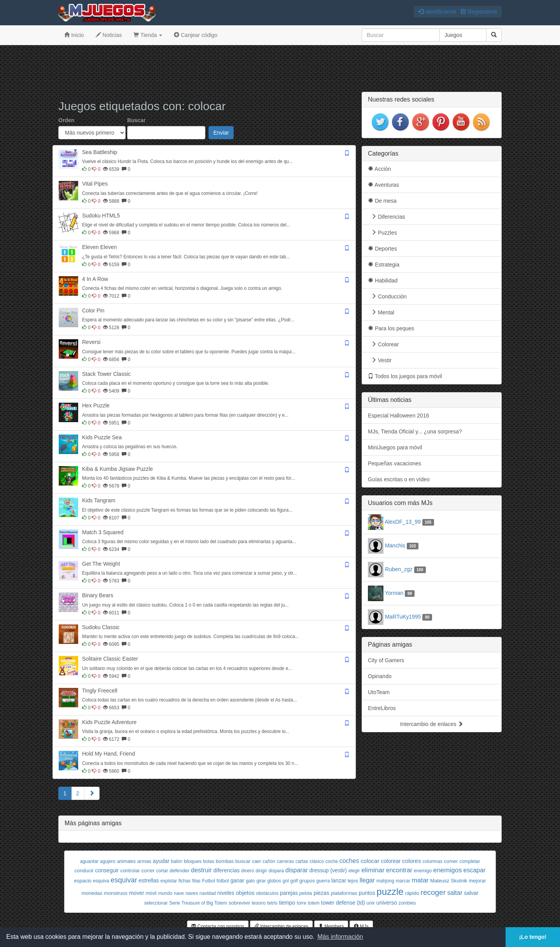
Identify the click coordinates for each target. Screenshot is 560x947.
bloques (193, 861)
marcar (403, 881)
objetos (245, 893)
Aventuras (383, 185)
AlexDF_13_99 (403, 522)
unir (371, 903)
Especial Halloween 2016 (398, 416)
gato (250, 881)
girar (261, 881)
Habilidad (383, 281)
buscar (243, 861)
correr (148, 871)
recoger (433, 892)
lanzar (339, 880)
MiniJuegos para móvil (395, 447)
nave (179, 893)
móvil (151, 893)
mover (137, 893)
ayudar (161, 861)
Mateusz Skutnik (449, 881)
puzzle (390, 892)
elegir (354, 871)
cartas (302, 861)
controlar (130, 871)
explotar (169, 881)
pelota (306, 893)
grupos (307, 881)
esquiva (101, 881)
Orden (66, 120)
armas (144, 861)
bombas (225, 861)
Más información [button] (340, 937)
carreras (285, 861)
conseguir (107, 870)
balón (177, 861)
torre (302, 903)
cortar (162, 871)
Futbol (209, 881)
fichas (185, 881)
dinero (248, 871)
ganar (237, 880)
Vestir (380, 360)
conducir (84, 871)
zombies (407, 903)
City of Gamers (386, 660)
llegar (367, 880)
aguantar (89, 861)
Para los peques (391, 328)
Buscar (136, 120)
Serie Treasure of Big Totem (198, 903)
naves (192, 893)
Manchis (395, 545)
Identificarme (437, 12)
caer (256, 861)
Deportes (382, 249)
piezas (321, 893)
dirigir (261, 871)
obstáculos (267, 893)
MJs (361, 926)
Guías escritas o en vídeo (399, 479)
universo (387, 903)
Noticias (109, 35)
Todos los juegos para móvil (405, 376)
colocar (370, 861)
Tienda (148, 35)
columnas (432, 861)
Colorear (383, 344)
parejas (289, 893)
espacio (83, 881)
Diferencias (387, 217)
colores (411, 861)
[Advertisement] (280, 68)
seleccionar (156, 903)
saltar (455, 893)
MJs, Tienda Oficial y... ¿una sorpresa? (415, 431)
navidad (208, 893)
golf (294, 881)
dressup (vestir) (328, 870)
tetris (272, 903)
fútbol (223, 881)
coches (349, 861)
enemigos (448, 870)
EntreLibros (382, 708)
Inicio (74, 35)
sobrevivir (240, 903)
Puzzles (382, 233)
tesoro (259, 903)
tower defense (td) (343, 903)
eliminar (373, 870)
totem (314, 903)
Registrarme (479, 12)
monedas (92, 893)
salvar (471, 893)
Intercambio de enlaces (432, 724)
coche (332, 861)
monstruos (116, 893)
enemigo (423, 871)
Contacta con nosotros (218, 926)
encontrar (399, 870)
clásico (317, 861)
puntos (367, 893)
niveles (226, 893)
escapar (475, 870)
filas (196, 881)
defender (179, 871)
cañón (269, 861)
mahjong (385, 881)
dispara (276, 871)
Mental (381, 312)
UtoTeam (379, 692)
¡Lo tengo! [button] (533, 937)
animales (126, 861)
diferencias (226, 870)
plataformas (344, 893)
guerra (323, 881)
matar (420, 880)
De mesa (382, 201)
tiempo (287, 903)
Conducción (387, 296)
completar (470, 861)
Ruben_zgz (399, 569)
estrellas (149, 880)
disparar (297, 870)
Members (331, 926)
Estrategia (384, 265)
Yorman (394, 593)
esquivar (124, 880)
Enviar (221, 133)
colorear (391, 861)
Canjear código (196, 35)
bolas (209, 861)
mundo (165, 893)
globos (274, 881)
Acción (379, 169)
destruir (201, 870)
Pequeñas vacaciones (395, 463)
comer (451, 861)
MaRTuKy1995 (403, 617)
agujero (108, 861)
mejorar (477, 881)
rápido (412, 893)
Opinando (380, 676)
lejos (353, 881)
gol (286, 881)
